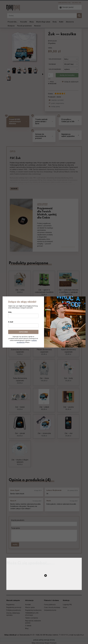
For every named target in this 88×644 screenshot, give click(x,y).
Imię (10, 312)
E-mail (11, 322)
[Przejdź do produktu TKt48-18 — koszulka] (44, 588)
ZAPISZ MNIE (23, 332)
